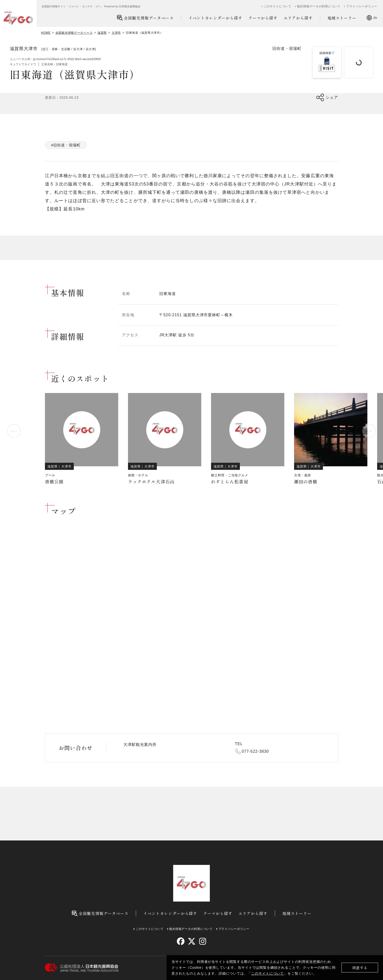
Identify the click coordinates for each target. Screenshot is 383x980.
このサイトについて (267, 973)
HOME (46, 33)
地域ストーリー (342, 18)
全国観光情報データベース (145, 18)
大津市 (116, 33)
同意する (360, 968)
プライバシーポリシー (362, 6)
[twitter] (192, 941)
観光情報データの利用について (319, 6)
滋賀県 (102, 33)
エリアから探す (298, 18)
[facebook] (181, 941)
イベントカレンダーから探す (215, 18)
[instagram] (202, 941)
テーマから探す (263, 18)
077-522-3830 (255, 751)
